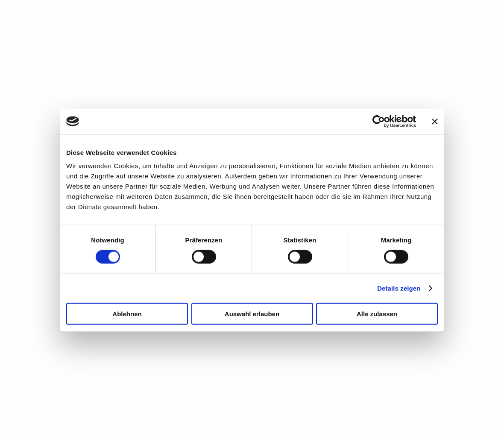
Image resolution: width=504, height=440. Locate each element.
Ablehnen (127, 314)
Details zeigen (399, 288)
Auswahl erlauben (252, 314)
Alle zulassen (377, 314)
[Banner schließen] (435, 121)
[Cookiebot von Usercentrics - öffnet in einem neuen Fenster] (379, 121)
